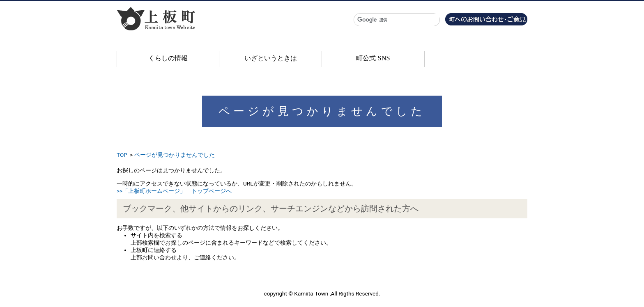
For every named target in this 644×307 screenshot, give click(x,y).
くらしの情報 (168, 58)
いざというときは (271, 58)
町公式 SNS (373, 58)
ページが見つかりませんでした (175, 155)
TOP (122, 155)
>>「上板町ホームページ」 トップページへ (174, 191)
